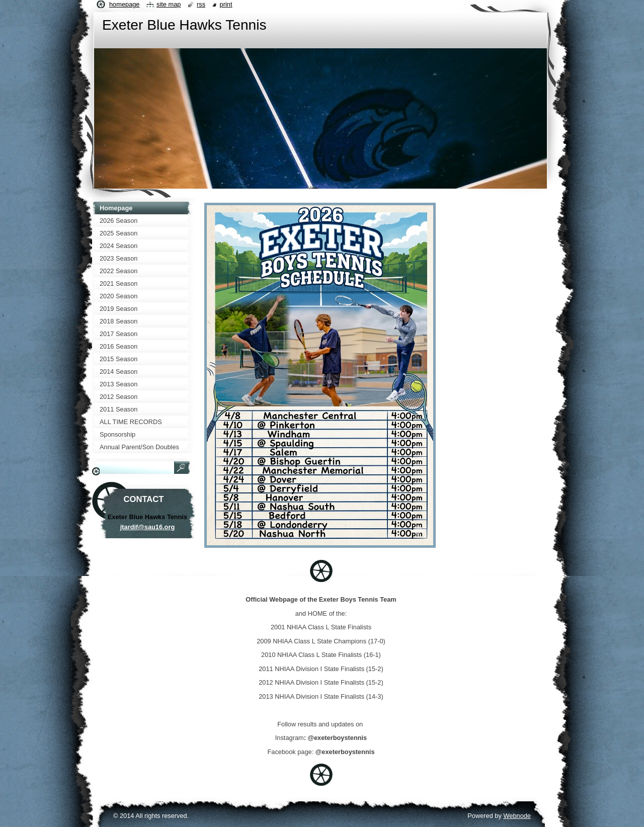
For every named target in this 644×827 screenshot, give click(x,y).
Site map (169, 4)
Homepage (124, 4)
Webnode (517, 816)
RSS (201, 4)
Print (226, 4)
